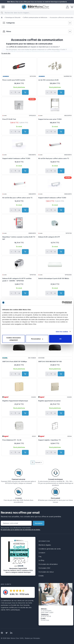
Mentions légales (45, 545)
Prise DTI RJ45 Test (9, 119)
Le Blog (41, 560)
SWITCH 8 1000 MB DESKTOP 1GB (50, 362)
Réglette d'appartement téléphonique (15, 401)
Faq (40, 556)
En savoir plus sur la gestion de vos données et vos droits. (21, 530)
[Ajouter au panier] (25, 92)
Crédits (41, 576)
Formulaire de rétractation (48, 564)
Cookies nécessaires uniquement (14, 339)
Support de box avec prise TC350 (50, 119)
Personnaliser (37, 339)
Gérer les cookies (62, 332)
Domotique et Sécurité (13, 17)
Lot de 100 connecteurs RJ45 (48, 80)
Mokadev (37, 638)
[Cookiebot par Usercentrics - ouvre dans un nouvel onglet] (63, 303)
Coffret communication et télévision (35, 17)
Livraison (42, 553)
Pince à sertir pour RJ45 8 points (14, 80)
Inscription (39, 523)
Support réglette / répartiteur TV (49, 440)
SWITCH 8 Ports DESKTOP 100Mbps (15, 362)
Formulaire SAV (44, 568)
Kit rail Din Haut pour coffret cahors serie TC (54, 158)
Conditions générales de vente (50, 549)
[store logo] (36, 7)
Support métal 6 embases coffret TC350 (52, 198)
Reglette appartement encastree (49, 401)
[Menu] (3, 7)
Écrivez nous (45, 620)
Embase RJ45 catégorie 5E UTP (49, 237)
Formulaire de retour (46, 572)
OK (60, 339)
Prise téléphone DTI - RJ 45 (12, 440)
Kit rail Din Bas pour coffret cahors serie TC (17, 198)
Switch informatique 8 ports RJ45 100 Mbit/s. (54, 278)
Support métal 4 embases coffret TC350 (16, 158)
